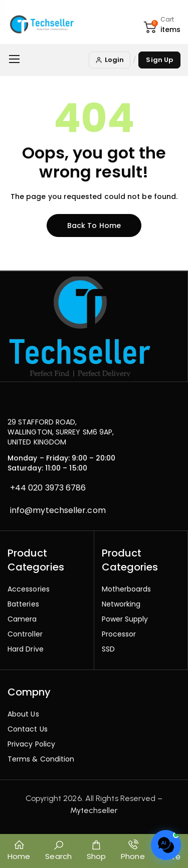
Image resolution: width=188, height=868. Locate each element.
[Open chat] (166, 845)
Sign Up (159, 60)
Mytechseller (94, 810)
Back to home (94, 225)
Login (110, 60)
